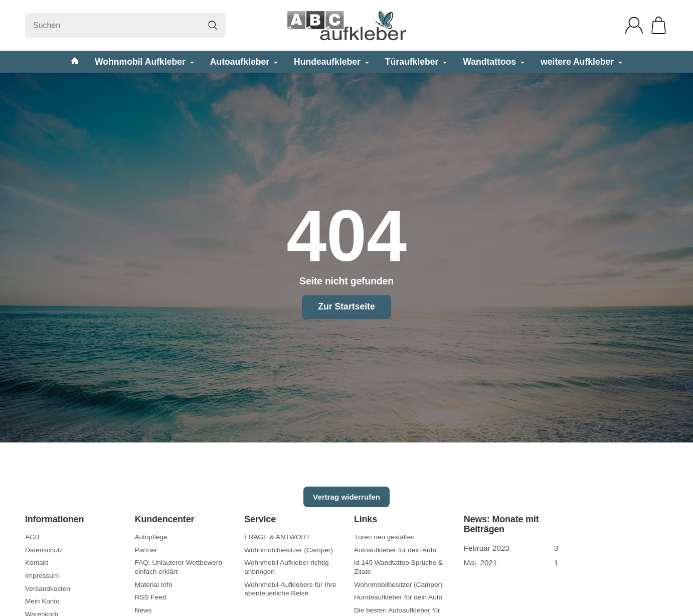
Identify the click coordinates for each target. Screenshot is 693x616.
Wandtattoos (494, 62)
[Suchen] (125, 26)
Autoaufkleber (244, 62)
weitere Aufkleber (581, 62)
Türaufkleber (416, 62)
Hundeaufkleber (331, 62)
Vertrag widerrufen (347, 497)
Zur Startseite (346, 306)
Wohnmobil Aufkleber (144, 62)
